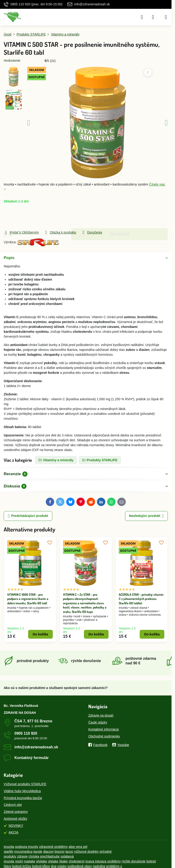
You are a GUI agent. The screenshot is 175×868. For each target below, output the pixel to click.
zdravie (22, 856)
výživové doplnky (86, 852)
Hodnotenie (12, 61)
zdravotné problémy (54, 847)
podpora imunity (27, 847)
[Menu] (166, 17)
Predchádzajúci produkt (28, 516)
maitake (29, 861)
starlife (8, 852)
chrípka (34, 856)
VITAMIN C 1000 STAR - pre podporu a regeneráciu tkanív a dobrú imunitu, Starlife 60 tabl (28, 599)
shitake (53, 861)
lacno (69, 852)
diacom (48, 852)
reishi (19, 861)
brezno (60, 852)
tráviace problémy (108, 861)
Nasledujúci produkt (146, 516)
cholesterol (76, 861)
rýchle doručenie (134, 861)
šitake (64, 861)
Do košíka (120, 217)
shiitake (41, 861)
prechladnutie (50, 856)
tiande (38, 852)
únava (90, 861)
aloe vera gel (78, 847)
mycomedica (23, 852)
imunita (9, 847)
